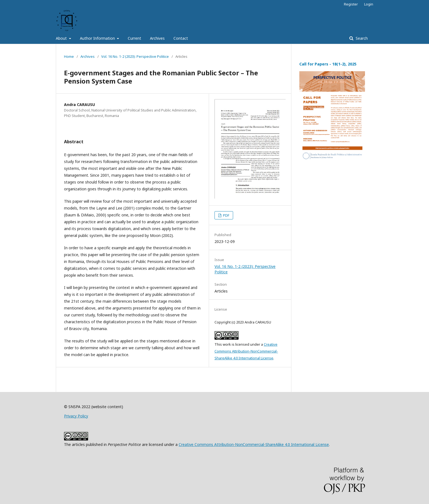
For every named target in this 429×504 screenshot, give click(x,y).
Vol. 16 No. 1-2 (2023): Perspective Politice (135, 56)
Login (369, 4)
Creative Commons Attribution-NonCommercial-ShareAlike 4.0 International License (246, 351)
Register (351, 4)
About (62, 38)
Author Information (98, 38)
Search (361, 38)
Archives (157, 38)
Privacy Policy (76, 416)
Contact (181, 38)
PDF (226, 215)
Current (134, 38)
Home (69, 56)
